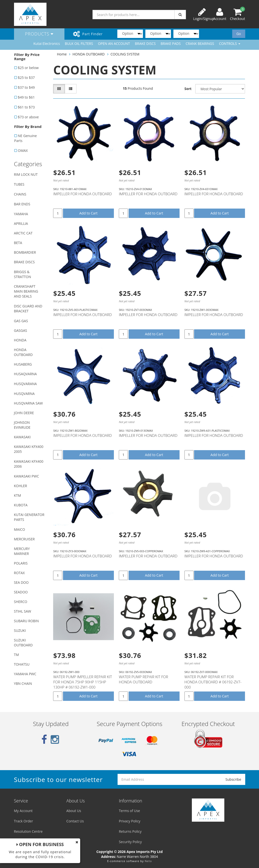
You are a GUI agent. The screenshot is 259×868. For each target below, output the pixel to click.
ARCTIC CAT (23, 233)
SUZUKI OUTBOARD (23, 643)
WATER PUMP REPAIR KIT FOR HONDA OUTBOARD (143, 679)
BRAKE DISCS (145, 44)
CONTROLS (229, 44)
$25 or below (28, 68)
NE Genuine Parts (26, 138)
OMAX (23, 151)
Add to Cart (89, 213)
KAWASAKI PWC (27, 476)
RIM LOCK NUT (26, 174)
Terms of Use (129, 811)
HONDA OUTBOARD (23, 352)
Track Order (24, 821)
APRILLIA (21, 223)
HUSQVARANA (25, 384)
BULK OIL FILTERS (79, 44)
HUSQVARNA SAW (28, 403)
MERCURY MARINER (22, 551)
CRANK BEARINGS (200, 44)
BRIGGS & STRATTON (23, 274)
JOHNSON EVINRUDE (22, 425)
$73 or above (28, 117)
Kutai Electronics (47, 44)
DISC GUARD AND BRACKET (28, 309)
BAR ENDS (22, 204)
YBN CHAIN (23, 683)
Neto (148, 861)
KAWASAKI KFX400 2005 (29, 449)
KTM (18, 495)
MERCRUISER (24, 539)
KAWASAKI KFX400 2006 (29, 464)
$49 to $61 (26, 97)
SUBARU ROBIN (26, 621)
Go (239, 34)
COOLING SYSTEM (125, 54)
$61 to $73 (26, 107)
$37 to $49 (26, 87)
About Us (74, 811)
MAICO (20, 529)
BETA (18, 243)
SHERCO (21, 602)
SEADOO (21, 592)
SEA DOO (21, 582)
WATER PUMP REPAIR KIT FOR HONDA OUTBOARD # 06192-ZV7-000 (213, 682)
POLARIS (21, 563)
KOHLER (21, 486)
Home (62, 54)
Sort (188, 89)
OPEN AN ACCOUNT (114, 44)
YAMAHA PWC (25, 674)
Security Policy (130, 842)
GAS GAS (21, 321)
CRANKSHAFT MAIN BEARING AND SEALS (26, 291)
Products (39, 34)
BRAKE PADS (171, 44)
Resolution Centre (28, 831)
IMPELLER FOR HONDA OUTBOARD (82, 194)
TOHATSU (22, 664)
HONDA (20, 340)
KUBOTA (21, 505)
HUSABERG (23, 364)
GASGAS (21, 330)
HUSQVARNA (24, 394)
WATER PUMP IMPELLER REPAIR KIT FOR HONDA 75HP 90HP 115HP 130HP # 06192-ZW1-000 (83, 682)
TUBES (19, 184)
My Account (23, 811)
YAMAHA (21, 214)
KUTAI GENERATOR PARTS (29, 517)
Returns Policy (130, 831)
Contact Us (75, 821)
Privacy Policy (129, 821)
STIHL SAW (23, 611)
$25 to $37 (26, 78)
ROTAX (19, 573)
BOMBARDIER (25, 252)
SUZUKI (20, 630)
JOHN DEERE (24, 413)
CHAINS (20, 194)
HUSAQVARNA (25, 374)
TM (16, 655)
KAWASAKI (22, 437)
